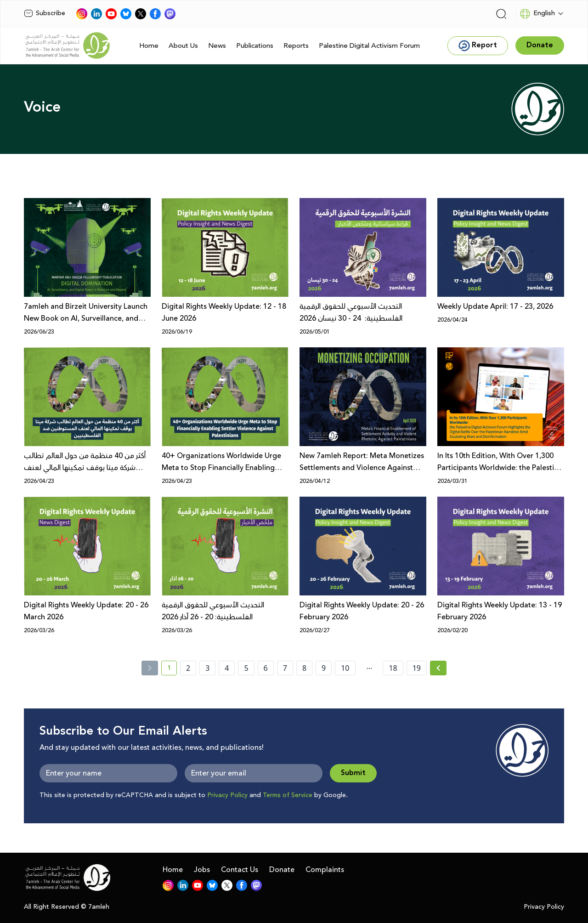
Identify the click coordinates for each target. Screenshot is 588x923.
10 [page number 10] (345, 668)
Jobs (202, 870)
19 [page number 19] (417, 668)
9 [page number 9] (324, 668)
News (217, 46)
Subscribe (45, 13)
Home (149, 46)
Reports (296, 46)
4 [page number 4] (227, 668)
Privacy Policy (227, 795)
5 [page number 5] (246, 668)
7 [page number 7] (285, 668)
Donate (282, 870)
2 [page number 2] (188, 668)
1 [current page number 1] (172, 669)
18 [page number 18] (393, 668)
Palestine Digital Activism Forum (369, 46)
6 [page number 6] (266, 668)
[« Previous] (150, 668)
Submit (353, 773)
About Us (183, 46)
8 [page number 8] (304, 668)
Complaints (325, 870)
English (537, 14)
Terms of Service (288, 795)
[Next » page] (438, 668)
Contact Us (240, 870)
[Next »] (438, 668)
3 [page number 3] (207, 668)
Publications (255, 46)
